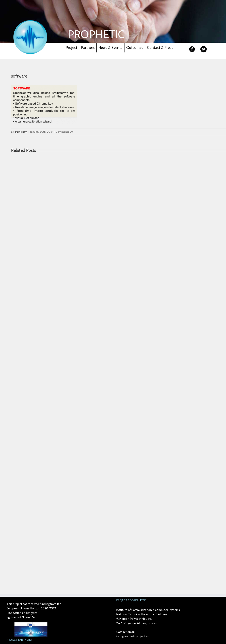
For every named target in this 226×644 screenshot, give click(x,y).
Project (72, 48)
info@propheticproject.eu (133, 636)
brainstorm (21, 132)
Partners (88, 48)
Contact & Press (160, 48)
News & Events (110, 48)
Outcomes (135, 48)
